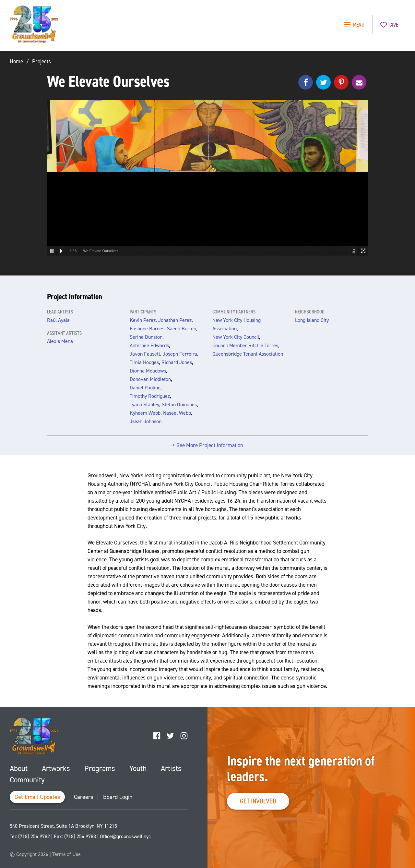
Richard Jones (177, 362)
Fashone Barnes (147, 329)
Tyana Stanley (144, 404)
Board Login (118, 797)
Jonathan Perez (175, 320)
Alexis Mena (60, 341)
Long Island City (312, 320)
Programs (100, 768)
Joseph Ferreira (180, 354)
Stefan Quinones (179, 404)
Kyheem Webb (145, 413)
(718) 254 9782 (34, 836)
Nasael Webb (177, 413)
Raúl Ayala (58, 320)
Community (27, 780)
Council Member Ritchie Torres (245, 345)
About (19, 768)
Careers (83, 797)
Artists (171, 768)
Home (16, 61)
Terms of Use (66, 854)
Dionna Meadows (148, 371)
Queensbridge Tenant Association (248, 354)
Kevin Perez (143, 320)
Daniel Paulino (145, 388)
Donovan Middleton (150, 379)
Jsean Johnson (146, 421)
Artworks (56, 768)
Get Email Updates (37, 797)
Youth (138, 768)
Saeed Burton (182, 329)
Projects (41, 61)
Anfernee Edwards (149, 345)
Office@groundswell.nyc (125, 836)
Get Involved (258, 801)
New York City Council (236, 337)
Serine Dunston (146, 337)
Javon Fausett (145, 354)
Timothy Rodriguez (150, 396)
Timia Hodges (144, 362)
